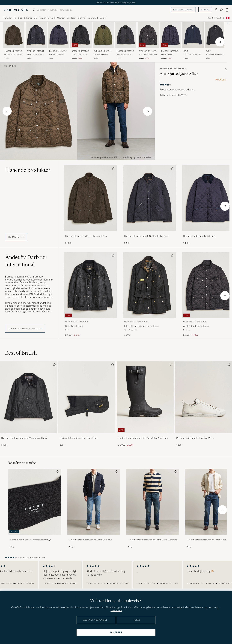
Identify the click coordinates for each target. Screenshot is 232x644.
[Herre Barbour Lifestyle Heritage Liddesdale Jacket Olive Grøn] (103, 35)
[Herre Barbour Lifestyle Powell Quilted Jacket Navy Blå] (36, 35)
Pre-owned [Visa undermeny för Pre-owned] (92, 18)
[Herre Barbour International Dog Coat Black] (87, 397)
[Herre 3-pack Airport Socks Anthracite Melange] (35, 502)
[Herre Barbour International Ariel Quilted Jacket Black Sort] (148, 35)
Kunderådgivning (183, 10)
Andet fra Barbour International (26, 261)
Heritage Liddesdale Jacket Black (124, 55)
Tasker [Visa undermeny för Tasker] (43, 18)
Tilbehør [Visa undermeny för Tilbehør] (28, 18)
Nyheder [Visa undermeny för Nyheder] (7, 18)
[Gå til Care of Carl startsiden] (16, 10)
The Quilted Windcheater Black (215, 55)
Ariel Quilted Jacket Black (148, 54)
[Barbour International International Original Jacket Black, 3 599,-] (149, 294)
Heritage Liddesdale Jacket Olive (101, 55)
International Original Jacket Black (141, 326)
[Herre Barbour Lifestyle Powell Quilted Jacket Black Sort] (81, 35)
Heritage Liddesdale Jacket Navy (56, 55)
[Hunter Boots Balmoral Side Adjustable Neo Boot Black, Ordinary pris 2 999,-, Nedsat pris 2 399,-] (145, 404)
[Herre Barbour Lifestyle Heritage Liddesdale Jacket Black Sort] (126, 35)
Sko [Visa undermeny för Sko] (20, 18)
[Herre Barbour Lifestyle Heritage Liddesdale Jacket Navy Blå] (59, 35)
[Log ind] (216, 10)
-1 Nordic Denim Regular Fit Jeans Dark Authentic (152, 540)
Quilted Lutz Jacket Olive (13, 54)
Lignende (28, 170)
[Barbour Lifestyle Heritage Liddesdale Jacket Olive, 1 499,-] (103, 41)
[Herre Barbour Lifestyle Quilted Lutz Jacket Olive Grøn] (14, 35)
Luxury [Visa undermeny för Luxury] (103, 18)
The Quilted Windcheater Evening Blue (193, 55)
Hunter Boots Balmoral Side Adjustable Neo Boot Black (143, 438)
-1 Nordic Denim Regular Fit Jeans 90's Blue (90, 540)
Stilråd (205, 10)
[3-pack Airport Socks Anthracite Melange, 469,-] (35, 508)
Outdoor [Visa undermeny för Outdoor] (71, 18)
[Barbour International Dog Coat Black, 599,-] (87, 404)
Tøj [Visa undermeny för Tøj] (15, 18)
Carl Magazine (216, 18)
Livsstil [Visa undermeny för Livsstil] (51, 18)
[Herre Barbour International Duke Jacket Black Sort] (90, 285)
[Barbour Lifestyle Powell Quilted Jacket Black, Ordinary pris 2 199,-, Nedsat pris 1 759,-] (81, 41)
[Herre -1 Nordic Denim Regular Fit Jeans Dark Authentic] (153, 502)
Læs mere (116, 610)
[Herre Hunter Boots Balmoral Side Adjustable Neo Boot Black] (145, 397)
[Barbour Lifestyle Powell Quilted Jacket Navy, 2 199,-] (36, 41)
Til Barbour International (25, 329)
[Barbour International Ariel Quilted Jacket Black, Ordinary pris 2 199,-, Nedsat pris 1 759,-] (148, 41)
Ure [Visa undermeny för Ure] (36, 18)
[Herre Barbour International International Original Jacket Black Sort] (149, 285)
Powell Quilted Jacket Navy (34, 55)
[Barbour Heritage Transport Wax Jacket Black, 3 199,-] (29, 404)
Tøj (5, 66)
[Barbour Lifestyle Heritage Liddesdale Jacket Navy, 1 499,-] (59, 41)
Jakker (12, 66)
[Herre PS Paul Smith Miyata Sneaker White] (204, 397)
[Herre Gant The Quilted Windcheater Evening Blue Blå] (193, 35)
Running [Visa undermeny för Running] (81, 18)
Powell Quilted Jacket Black (79, 55)
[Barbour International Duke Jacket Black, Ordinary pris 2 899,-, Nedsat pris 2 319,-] (90, 294)
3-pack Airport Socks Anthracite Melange (30, 540)
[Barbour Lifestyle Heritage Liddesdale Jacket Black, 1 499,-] (126, 41)
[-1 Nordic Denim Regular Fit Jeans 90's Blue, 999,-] (94, 508)
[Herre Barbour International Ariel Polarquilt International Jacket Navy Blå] (171, 35)
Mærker (61, 18)
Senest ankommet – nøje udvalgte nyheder (116, 2)
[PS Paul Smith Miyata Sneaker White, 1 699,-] (204, 404)
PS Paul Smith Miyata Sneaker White (195, 438)
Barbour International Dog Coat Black (79, 438)
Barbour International (148, 51)
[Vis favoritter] (221, 10)
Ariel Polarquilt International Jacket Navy (170, 55)
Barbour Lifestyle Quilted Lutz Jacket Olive (86, 236)
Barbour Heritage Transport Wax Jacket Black (24, 438)
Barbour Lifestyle (13, 51)
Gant (186, 51)
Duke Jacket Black (74, 326)
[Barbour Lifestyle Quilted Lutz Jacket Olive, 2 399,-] (14, 41)
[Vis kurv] (227, 10)
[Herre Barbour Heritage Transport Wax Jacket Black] (29, 397)
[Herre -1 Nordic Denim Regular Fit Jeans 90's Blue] (94, 502)
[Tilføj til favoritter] (113, 169)
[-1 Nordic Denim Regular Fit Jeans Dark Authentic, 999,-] (153, 508)
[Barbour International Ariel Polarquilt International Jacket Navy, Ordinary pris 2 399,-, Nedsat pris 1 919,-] (171, 41)
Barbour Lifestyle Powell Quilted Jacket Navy (146, 236)
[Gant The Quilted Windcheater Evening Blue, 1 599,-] (193, 41)
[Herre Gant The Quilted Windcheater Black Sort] (215, 35)
